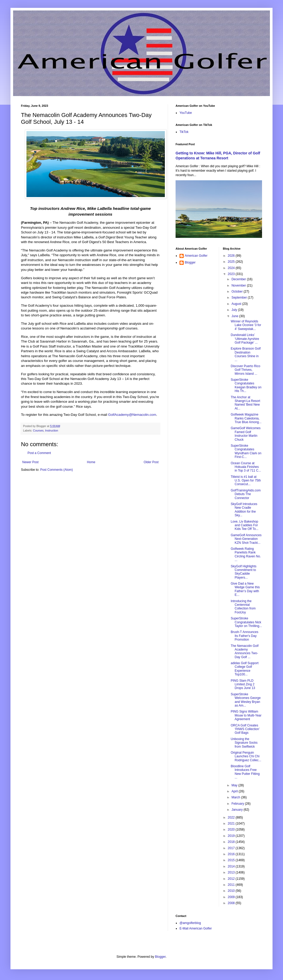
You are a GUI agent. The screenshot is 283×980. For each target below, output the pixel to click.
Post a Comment (39, 453)
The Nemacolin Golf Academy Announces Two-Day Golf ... (244, 651)
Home (91, 462)
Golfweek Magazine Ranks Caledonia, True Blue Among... (246, 418)
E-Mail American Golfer (196, 928)
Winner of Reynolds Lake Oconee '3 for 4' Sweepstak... (246, 325)
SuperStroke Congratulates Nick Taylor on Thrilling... (246, 622)
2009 (232, 897)
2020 (232, 830)
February (238, 804)
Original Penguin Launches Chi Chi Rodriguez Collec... (246, 756)
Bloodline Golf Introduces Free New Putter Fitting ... (245, 772)
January (237, 810)
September (240, 298)
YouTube (186, 113)
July (235, 310)
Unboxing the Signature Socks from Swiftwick (244, 743)
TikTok (184, 132)
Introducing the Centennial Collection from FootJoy (243, 607)
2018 (232, 842)
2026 (232, 256)
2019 (232, 836)
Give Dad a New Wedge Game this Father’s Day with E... (245, 589)
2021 (232, 824)
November (239, 285)
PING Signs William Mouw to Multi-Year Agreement (246, 715)
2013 (232, 872)
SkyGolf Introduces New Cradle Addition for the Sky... (244, 510)
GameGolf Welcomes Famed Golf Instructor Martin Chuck (246, 434)
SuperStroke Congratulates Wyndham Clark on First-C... (246, 451)
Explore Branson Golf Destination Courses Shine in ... (246, 354)
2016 (232, 854)
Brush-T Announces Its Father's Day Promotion (244, 636)
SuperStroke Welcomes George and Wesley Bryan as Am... (246, 700)
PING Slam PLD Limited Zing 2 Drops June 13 (243, 684)
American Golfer (196, 256)
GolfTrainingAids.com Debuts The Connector (246, 494)
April (235, 791)
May (235, 785)
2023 (232, 274)
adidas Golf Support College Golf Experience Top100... (244, 669)
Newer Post (30, 462)
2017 (232, 848)
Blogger (190, 262)
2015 (232, 860)
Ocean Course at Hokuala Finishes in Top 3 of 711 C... (246, 467)
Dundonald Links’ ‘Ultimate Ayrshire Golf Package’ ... (245, 339)
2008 (232, 903)
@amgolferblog (190, 923)
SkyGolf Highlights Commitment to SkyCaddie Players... (243, 572)
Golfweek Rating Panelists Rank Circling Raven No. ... (246, 554)
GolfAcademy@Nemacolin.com (132, 415)
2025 (232, 262)
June (235, 316)
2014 (232, 866)
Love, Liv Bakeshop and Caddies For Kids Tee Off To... (244, 525)
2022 (232, 817)
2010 (232, 891)
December (239, 279)
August (237, 304)
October (237, 292)
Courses (38, 430)
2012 (232, 879)
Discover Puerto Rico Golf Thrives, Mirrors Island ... (245, 370)
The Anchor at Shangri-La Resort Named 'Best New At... (245, 403)
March (236, 797)
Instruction (52, 430)
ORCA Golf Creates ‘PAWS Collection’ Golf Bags (245, 729)
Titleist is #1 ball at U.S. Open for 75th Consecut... (246, 481)
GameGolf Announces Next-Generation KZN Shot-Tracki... (246, 539)
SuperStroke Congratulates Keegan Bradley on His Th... (246, 385)
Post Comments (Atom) (56, 470)
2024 (232, 268)
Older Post (151, 462)
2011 (232, 885)
